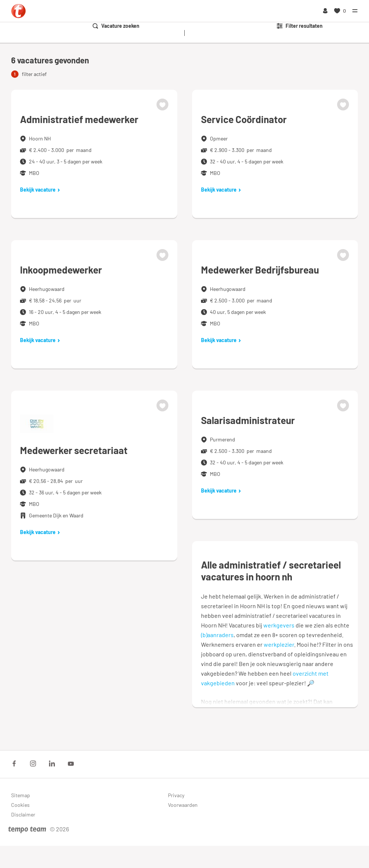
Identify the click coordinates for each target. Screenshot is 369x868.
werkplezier (279, 644)
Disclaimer (23, 814)
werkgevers (279, 625)
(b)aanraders (217, 635)
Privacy (176, 795)
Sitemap (21, 795)
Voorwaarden (183, 805)
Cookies (20, 805)
